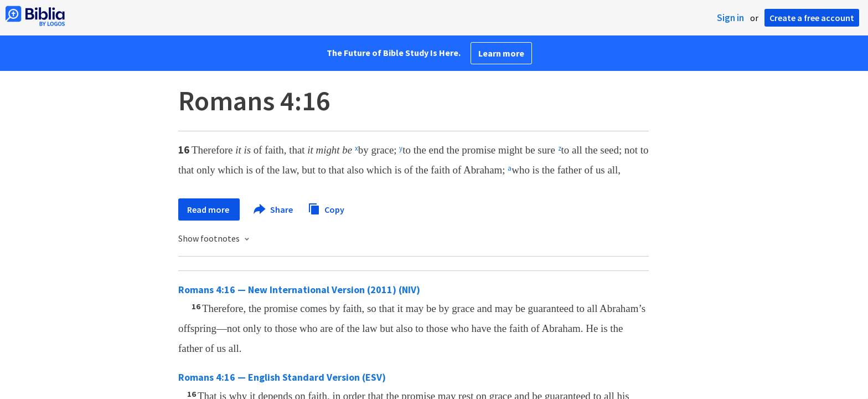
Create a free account (812, 18)
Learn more (501, 53)
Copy (326, 208)
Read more (209, 209)
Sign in (730, 18)
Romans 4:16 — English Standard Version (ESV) (282, 377)
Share (274, 209)
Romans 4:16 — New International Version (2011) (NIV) (299, 290)
